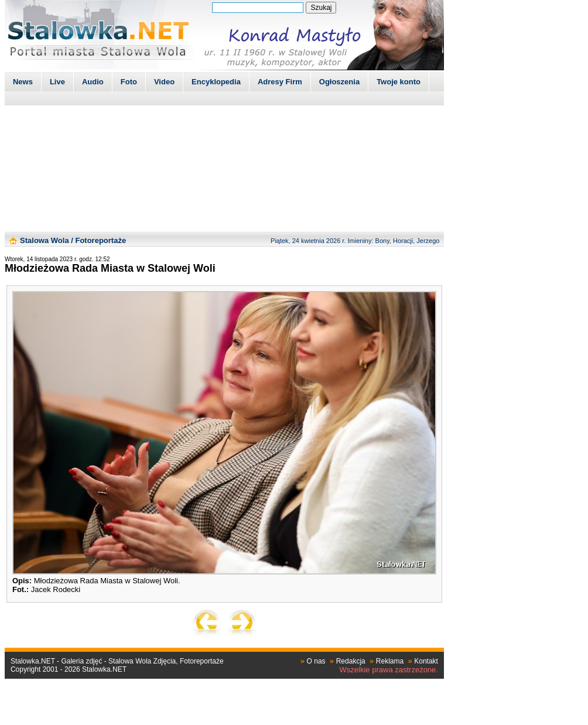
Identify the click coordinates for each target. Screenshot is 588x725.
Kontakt (426, 661)
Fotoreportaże (100, 240)
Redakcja (351, 661)
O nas (316, 661)
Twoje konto (399, 82)
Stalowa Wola (45, 240)
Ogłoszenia (339, 82)
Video (164, 82)
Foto (129, 82)
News (23, 82)
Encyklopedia (216, 82)
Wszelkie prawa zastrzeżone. (389, 670)
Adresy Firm (280, 82)
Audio (93, 82)
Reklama (390, 661)
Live (57, 82)
